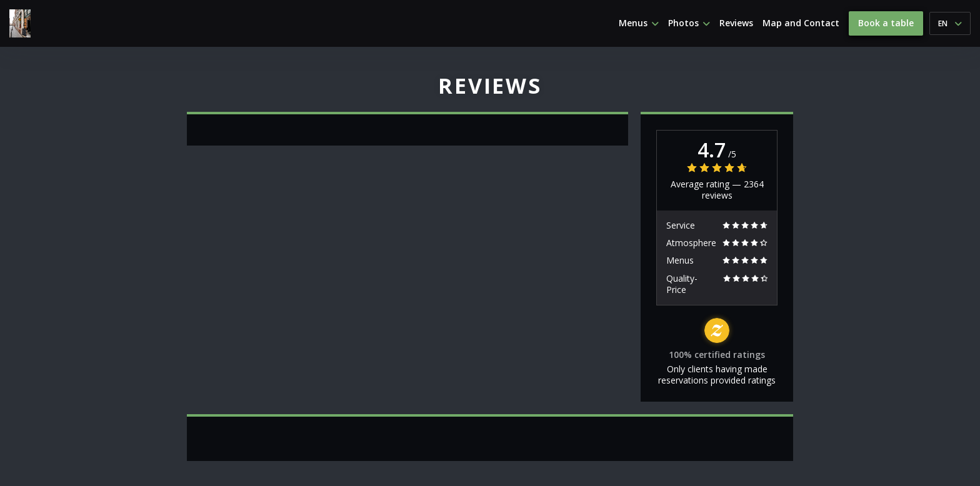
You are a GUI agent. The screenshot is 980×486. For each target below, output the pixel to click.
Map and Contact (801, 23)
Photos (689, 23)
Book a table (886, 23)
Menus (639, 23)
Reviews (736, 23)
